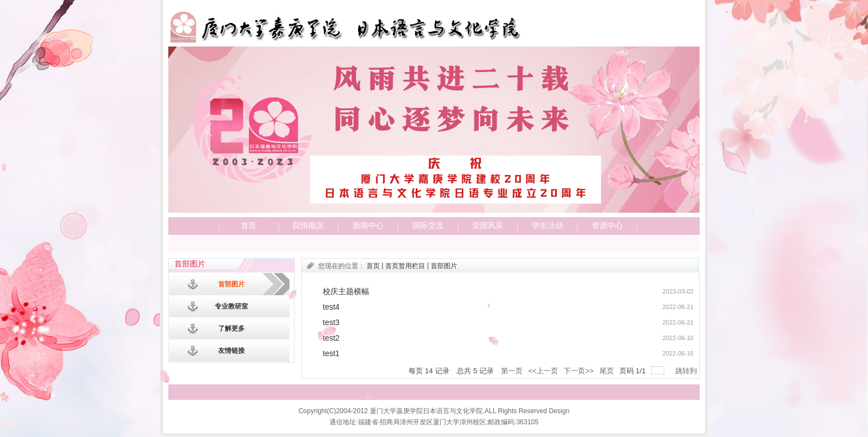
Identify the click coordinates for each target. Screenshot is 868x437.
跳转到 (687, 371)
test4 (331, 307)
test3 (331, 322)
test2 (331, 338)
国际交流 (428, 226)
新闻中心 (368, 226)
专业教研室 (231, 306)
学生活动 (547, 226)
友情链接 (231, 351)
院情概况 (308, 226)
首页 (249, 226)
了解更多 (231, 328)
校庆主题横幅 (346, 291)
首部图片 (231, 284)
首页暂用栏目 (405, 266)
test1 (331, 353)
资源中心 (607, 226)
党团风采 (488, 226)
